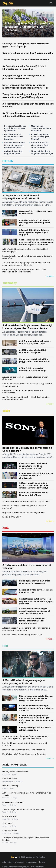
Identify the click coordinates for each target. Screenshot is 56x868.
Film (5, 646)
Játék (6, 411)
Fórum (42, 862)
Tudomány (10, 283)
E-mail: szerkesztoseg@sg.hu (16, 867)
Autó (6, 528)
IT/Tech (8, 161)
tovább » (50, 276)
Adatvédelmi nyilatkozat (13, 862)
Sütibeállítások (38, 867)
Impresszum (31, 862)
